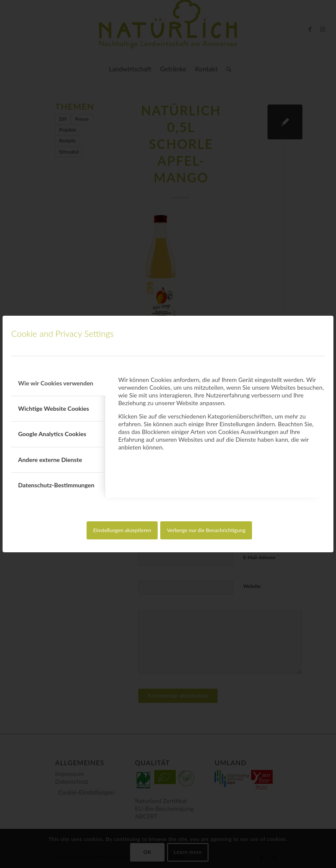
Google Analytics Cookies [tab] (52, 434)
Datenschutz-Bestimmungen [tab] (56, 485)
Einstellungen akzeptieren (122, 530)
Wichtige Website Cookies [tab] (54, 408)
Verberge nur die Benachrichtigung (206, 530)
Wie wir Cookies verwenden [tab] (56, 383)
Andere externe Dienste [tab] (50, 460)
